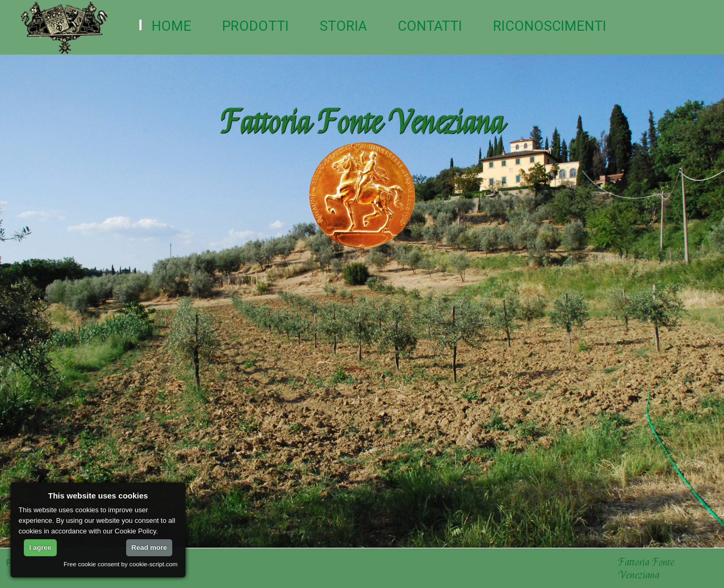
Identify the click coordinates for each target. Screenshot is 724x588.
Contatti (430, 26)
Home (171, 26)
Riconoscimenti (550, 26)
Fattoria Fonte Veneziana (648, 569)
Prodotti (255, 26)
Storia (343, 26)
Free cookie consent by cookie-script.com (121, 564)
